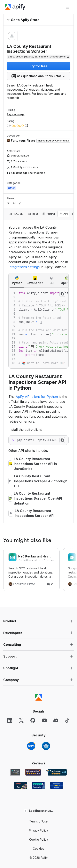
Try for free (38, 66)
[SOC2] (46, 746)
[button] (38, 621)
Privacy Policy (38, 830)
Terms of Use (38, 821)
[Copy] (38, 57)
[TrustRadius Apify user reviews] (39, 785)
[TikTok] (67, 720)
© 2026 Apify (39, 858)
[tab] (16, 214)
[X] (21, 720)
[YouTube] (44, 720)
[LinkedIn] (10, 720)
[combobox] (38, 76)
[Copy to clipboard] (62, 294)
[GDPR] (31, 746)
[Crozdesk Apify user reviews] (57, 785)
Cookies (38, 849)
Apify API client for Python (37, 397)
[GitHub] (33, 720)
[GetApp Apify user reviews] (15, 772)
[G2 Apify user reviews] (21, 785)
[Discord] (56, 720)
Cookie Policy (39, 839)
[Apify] (15, 7)
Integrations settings (24, 267)
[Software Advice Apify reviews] (33, 772)
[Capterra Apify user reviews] (56, 772)
